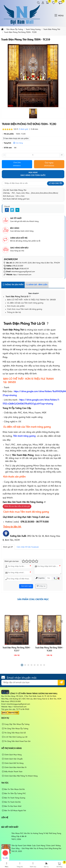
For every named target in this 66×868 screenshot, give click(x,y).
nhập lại (41, 586)
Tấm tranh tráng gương (24, 436)
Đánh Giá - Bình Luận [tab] (37, 285)
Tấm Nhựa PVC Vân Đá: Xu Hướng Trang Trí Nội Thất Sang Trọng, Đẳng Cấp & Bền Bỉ (36, 835)
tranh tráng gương (41, 427)
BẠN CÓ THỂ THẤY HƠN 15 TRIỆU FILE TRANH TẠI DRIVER (31, 300)
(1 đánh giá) (24, 129)
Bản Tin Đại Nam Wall (12, 806)
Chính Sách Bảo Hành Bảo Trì (14, 767)
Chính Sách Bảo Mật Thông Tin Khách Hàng (20, 776)
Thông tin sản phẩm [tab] (13, 285)
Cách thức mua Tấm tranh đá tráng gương (25, 309)
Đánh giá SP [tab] (8, 547)
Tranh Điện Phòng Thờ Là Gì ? (18, 297)
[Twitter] (12, 210)
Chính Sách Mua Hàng (12, 755)
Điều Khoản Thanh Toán (12, 772)
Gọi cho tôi (55, 183)
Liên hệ (5, 818)
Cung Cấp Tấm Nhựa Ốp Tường (16, 724)
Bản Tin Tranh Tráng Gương (14, 798)
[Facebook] (7, 210)
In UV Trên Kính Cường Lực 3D (15, 737)
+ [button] (62, 155)
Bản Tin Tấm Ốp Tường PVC (14, 794)
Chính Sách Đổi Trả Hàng (13, 763)
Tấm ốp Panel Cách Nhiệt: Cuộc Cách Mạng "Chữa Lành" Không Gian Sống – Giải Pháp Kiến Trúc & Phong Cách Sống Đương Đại (36, 847)
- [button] (4, 155)
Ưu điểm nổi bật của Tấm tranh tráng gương (25, 303)
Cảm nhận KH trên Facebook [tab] (28, 547)
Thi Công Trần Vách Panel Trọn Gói (16, 741)
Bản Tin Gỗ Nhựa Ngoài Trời (14, 811)
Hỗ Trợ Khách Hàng (12, 748)
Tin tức (5, 783)
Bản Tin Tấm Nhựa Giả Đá (13, 789)
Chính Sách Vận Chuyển (12, 759)
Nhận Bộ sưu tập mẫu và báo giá (17, 506)
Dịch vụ (5, 718)
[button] (38, 3)
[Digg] (17, 210)
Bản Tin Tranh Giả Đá (11, 802)
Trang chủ (20, 865)
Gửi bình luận (26, 586)
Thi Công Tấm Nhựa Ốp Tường (15, 729)
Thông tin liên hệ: (14, 312)
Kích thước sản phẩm (16, 306)
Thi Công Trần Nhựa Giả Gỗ (14, 733)
